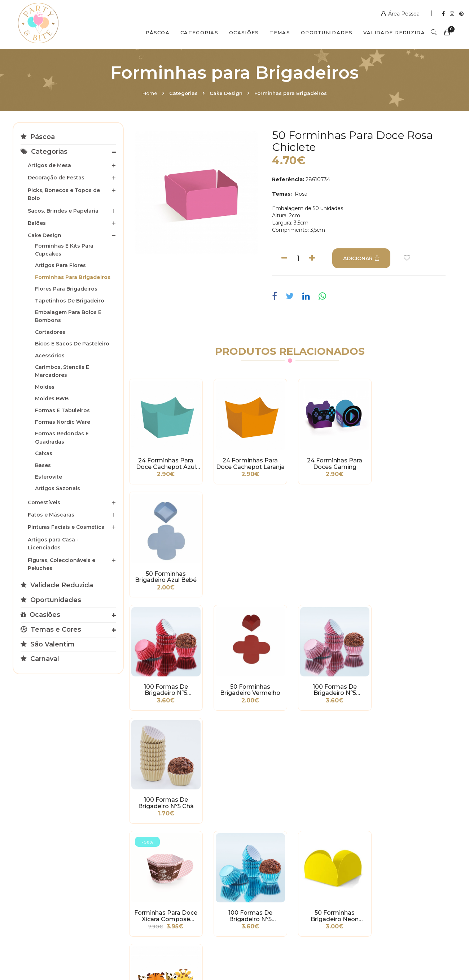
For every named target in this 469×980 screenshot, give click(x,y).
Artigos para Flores (60, 265)
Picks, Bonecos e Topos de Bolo (64, 194)
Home (150, 93)
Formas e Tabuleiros (62, 410)
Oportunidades (327, 32)
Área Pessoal (402, 14)
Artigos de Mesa (49, 165)
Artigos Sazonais (58, 488)
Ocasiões (244, 32)
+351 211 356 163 (378, 871)
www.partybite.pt (269, 853)
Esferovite (49, 477)
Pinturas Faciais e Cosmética (66, 527)
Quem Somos (82, 949)
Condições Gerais (40, 869)
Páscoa (158, 32)
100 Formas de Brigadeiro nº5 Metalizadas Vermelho (165, 574)
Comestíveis (44, 502)
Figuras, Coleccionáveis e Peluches (62, 564)
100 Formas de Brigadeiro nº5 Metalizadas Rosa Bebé (332, 574)
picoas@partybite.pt (384, 889)
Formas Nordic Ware (63, 422)
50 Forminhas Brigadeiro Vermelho (248, 574)
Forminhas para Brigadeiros (291, 93)
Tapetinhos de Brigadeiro (70, 301)
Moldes (45, 387)
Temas (280, 32)
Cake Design (226, 93)
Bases (43, 465)
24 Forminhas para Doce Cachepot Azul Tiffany (165, 463)
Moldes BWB (52, 398)
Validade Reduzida (394, 32)
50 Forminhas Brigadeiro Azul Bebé (415, 463)
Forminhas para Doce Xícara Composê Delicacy (165, 686)
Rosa (300, 194)
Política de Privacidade (47, 880)
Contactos (132, 949)
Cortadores (50, 332)
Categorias (199, 32)
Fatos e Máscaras (51, 515)
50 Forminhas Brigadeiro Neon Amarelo (332, 686)
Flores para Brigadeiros (66, 289)
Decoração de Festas (56, 178)
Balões (37, 223)
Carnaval (40, 659)
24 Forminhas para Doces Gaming (332, 463)
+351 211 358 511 (267, 864)
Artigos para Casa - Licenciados (53, 544)
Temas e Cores (51, 630)
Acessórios (50, 356)
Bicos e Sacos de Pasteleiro (72, 344)
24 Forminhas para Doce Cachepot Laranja (248, 463)
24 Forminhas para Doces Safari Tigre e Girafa (415, 686)
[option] (196, 193)
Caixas (44, 453)
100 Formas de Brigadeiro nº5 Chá (415, 574)
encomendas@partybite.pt (282, 882)
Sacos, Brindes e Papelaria (63, 211)
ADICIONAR (361, 258)
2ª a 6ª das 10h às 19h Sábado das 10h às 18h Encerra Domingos (381, 907)
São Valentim (48, 644)
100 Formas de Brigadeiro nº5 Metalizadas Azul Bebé (248, 686)
